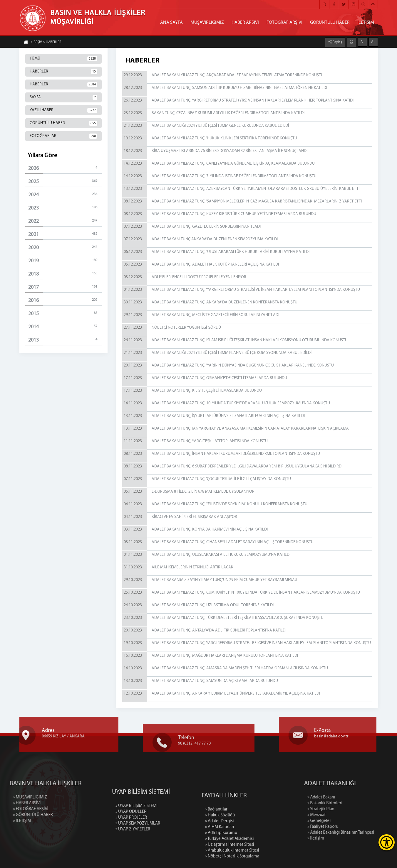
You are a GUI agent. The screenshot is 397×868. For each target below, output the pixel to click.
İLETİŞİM (366, 23)
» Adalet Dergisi (220, 853)
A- (362, 42)
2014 (65, 327)
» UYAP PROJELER (131, 840)
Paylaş (337, 42)
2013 (65, 340)
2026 (65, 168)
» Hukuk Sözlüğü (220, 847)
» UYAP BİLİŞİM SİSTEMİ (136, 829)
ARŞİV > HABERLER (46, 43)
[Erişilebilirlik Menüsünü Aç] (387, 842)
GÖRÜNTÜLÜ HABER (330, 23)
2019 (65, 261)
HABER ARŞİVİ (245, 23)
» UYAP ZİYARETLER (133, 852)
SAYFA (63, 97)
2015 (65, 314)
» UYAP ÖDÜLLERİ (132, 834)
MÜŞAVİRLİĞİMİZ (207, 23)
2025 (65, 181)
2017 (65, 287)
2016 (65, 300)
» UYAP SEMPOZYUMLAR (138, 846)
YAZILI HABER (63, 110)
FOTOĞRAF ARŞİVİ (284, 23)
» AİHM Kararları (220, 859)
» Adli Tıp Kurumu (221, 865)
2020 (65, 248)
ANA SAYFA (171, 23)
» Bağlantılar (216, 841)
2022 (65, 221)
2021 (65, 234)
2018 (65, 274)
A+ (373, 42)
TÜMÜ (63, 59)
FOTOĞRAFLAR (63, 136)
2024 (65, 195)
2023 (65, 208)
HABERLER (63, 72)
